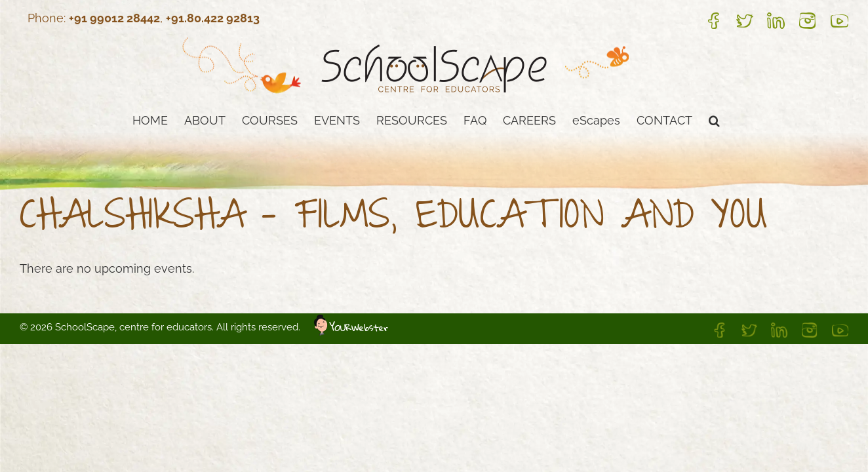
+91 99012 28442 (114, 18)
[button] (790, 119)
